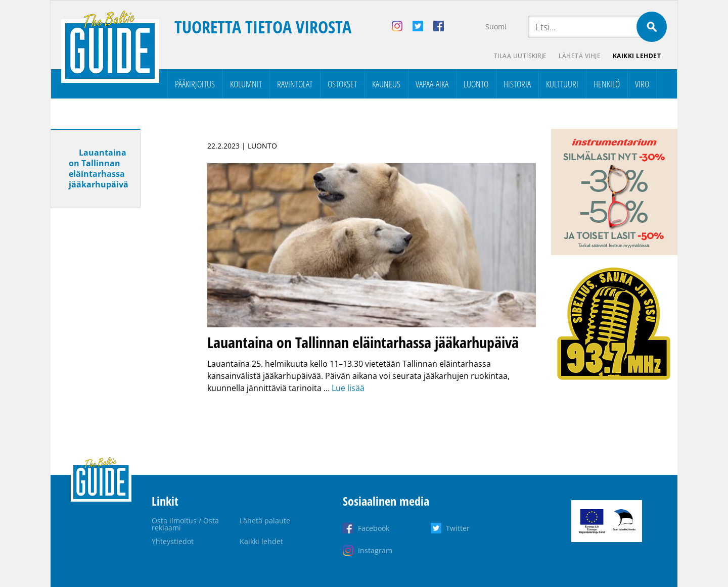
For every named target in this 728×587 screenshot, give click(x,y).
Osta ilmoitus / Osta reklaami (185, 524)
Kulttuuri (562, 84)
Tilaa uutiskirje (520, 56)
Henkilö (607, 84)
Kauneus (386, 84)
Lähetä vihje (580, 56)
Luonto (476, 84)
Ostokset (342, 84)
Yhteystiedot (173, 541)
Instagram (375, 550)
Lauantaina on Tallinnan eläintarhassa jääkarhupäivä (99, 168)
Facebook (374, 528)
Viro (642, 84)
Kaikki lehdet (637, 56)
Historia (517, 84)
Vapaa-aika (432, 84)
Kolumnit (246, 84)
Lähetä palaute (265, 521)
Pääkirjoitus (195, 84)
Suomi (496, 27)
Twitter (458, 528)
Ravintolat (295, 84)
